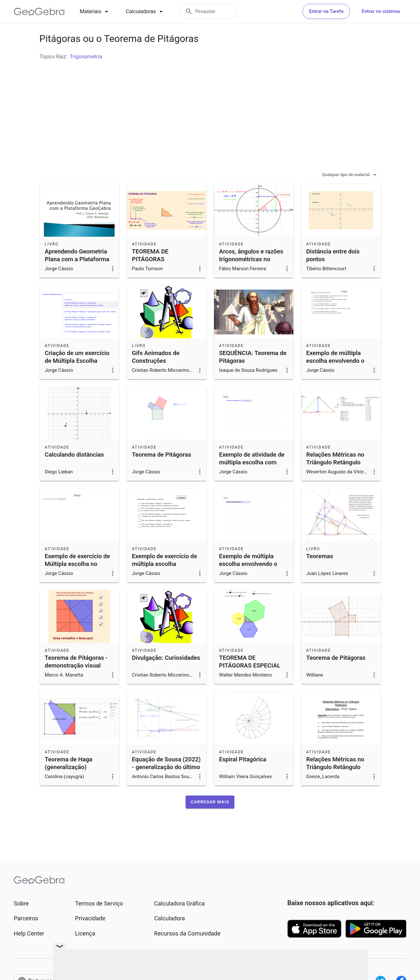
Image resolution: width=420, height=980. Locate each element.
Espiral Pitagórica (243, 776)
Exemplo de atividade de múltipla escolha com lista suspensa (252, 479)
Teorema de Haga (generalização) (69, 779)
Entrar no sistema (381, 11)
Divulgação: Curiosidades (166, 674)
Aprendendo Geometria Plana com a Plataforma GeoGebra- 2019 (77, 275)
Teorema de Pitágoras (162, 471)
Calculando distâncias (74, 471)
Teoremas (320, 572)
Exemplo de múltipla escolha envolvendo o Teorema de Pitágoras (336, 377)
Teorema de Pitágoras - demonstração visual (76, 678)
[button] (210, 818)
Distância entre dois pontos (333, 272)
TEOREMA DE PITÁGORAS (150, 272)
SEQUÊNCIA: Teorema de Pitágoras (253, 373)
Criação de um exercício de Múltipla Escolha (77, 373)
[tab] (95, 12)
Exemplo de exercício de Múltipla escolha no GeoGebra (77, 580)
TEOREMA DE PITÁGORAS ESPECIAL (250, 678)
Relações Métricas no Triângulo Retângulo (335, 475)
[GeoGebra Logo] (39, 12)
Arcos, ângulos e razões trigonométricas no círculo (251, 275)
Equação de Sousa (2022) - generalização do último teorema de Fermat (166, 783)
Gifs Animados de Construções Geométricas (156, 377)
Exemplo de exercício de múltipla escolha (165, 576)
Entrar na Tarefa (326, 11)
